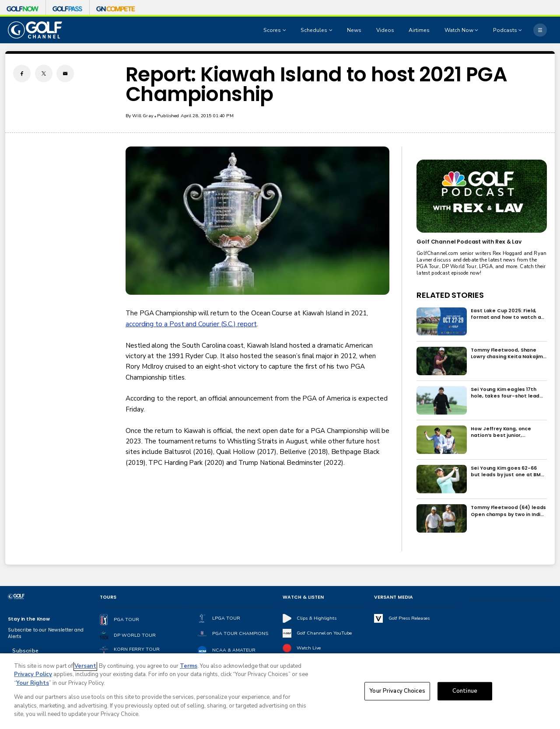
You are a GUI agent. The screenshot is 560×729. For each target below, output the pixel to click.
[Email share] (65, 73)
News (354, 30)
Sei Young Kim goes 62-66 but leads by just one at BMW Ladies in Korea (508, 471)
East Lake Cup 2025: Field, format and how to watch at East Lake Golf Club (507, 314)
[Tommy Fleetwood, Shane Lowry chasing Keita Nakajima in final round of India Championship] (442, 361)
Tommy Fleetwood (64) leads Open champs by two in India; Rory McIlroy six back (508, 511)
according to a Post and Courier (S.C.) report (191, 324)
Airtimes (419, 30)
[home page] (35, 30)
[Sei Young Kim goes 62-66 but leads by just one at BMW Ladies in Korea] (442, 479)
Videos (385, 30)
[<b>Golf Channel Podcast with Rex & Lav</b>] (481, 196)
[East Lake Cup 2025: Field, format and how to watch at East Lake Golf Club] (442, 322)
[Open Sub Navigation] (285, 30)
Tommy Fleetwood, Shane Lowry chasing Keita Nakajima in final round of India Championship (509, 353)
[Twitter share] (44, 73)
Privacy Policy (33, 675)
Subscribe (25, 651)
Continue (465, 691)
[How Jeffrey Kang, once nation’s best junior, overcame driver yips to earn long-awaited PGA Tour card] (442, 440)
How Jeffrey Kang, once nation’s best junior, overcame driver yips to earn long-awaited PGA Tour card (508, 432)
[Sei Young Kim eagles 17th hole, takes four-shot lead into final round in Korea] (442, 400)
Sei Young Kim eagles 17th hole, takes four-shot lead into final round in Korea (505, 393)
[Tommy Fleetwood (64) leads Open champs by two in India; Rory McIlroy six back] (442, 518)
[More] (540, 30)
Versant (85, 666)
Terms (189, 666)
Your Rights (33, 683)
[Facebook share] (22, 73)
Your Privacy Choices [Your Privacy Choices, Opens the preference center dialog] (397, 691)
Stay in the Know (29, 619)
